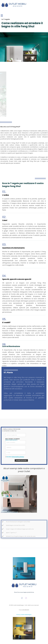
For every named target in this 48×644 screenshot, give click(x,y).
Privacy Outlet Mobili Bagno (24, 615)
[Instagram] (26, 598)
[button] (7, 512)
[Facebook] (22, 598)
